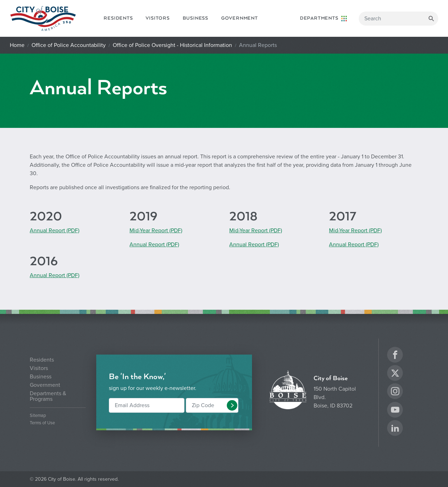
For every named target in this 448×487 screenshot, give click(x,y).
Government (240, 18)
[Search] (398, 19)
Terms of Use (42, 423)
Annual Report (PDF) (55, 231)
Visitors (157, 18)
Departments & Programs (48, 396)
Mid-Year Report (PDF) (156, 231)
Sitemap (38, 416)
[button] (232, 405)
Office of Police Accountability (69, 45)
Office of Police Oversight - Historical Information (172, 45)
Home (17, 45)
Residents (118, 18)
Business (195, 18)
